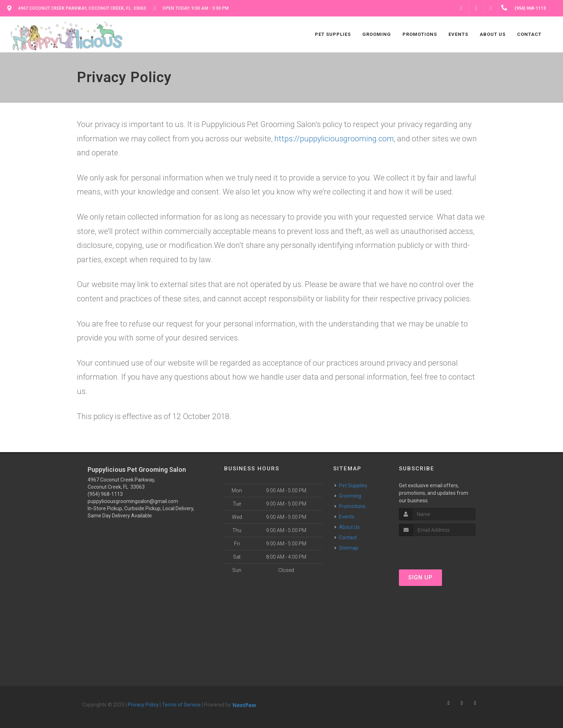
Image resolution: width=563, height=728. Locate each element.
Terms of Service (181, 705)
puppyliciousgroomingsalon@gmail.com (133, 501)
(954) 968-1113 (105, 494)
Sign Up (420, 577)
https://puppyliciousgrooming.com (334, 139)
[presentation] (437, 549)
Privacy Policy (143, 705)
